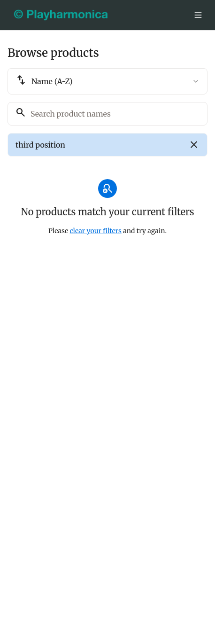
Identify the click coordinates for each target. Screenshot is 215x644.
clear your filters (96, 231)
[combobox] (107, 81)
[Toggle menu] (198, 15)
